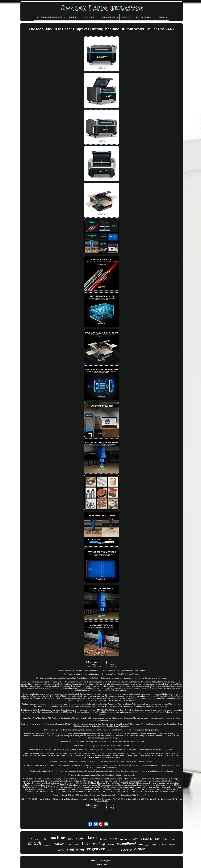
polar (44, 839)
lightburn (104, 839)
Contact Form (101, 865)
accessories (125, 839)
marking (99, 844)
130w (157, 839)
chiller (80, 838)
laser (93, 837)
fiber (86, 843)
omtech (35, 843)
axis (30, 838)
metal (70, 839)
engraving (75, 849)
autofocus (147, 839)
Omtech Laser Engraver (101, 860)
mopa (154, 845)
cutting (113, 849)
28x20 (147, 845)
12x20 (61, 850)
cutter (140, 849)
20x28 (173, 840)
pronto (172, 845)
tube (69, 844)
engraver (96, 849)
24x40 (76, 844)
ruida (140, 845)
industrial (126, 850)
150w (37, 839)
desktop (166, 839)
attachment (47, 845)
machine (57, 838)
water (114, 838)
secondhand (127, 844)
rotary (163, 844)
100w (136, 839)
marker (59, 844)
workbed (111, 845)
